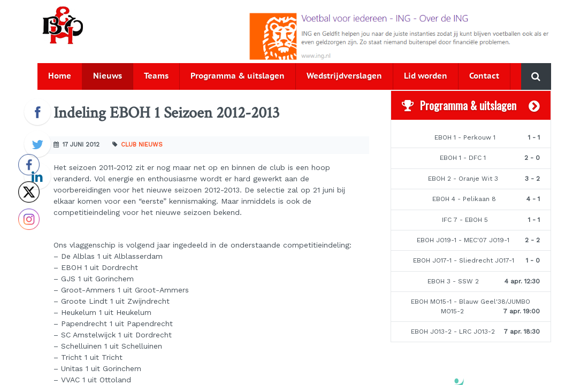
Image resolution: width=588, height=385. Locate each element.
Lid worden (426, 76)
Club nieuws (142, 145)
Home (60, 76)
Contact (484, 76)
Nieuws (108, 76)
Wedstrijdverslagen (344, 76)
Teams (156, 76)
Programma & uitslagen (238, 76)
